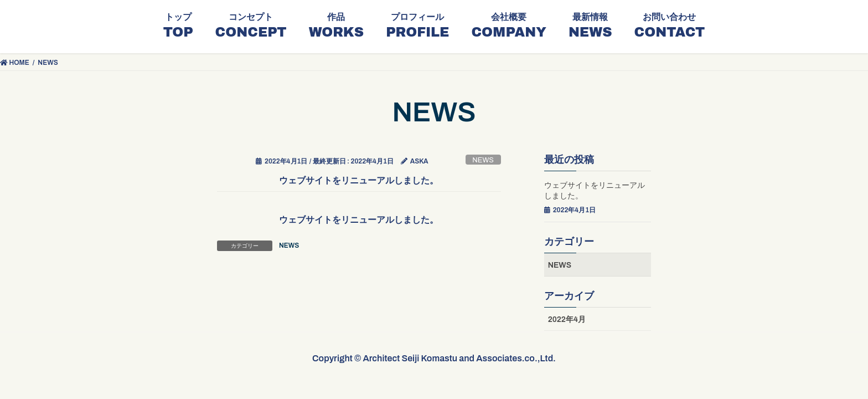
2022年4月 (567, 319)
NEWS (483, 160)
